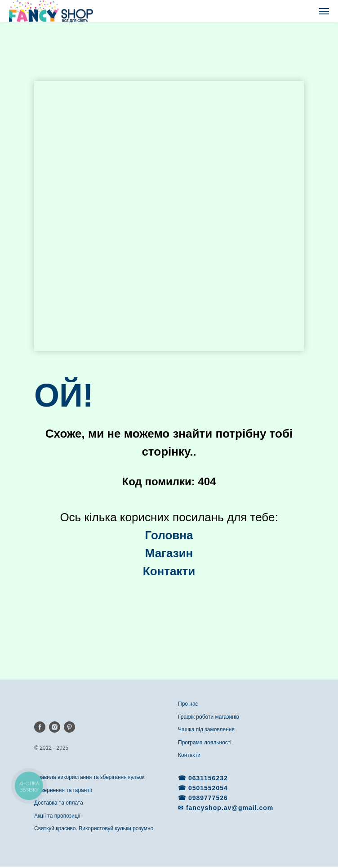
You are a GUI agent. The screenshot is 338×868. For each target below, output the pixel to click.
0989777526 (208, 798)
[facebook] (40, 727)
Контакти (189, 755)
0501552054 (208, 788)
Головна (169, 535)
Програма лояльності (205, 743)
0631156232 (208, 778)
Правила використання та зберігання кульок (89, 777)
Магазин (169, 553)
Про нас (188, 704)
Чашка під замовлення (206, 729)
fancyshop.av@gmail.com (230, 808)
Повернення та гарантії (63, 790)
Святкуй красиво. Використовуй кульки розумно (94, 828)
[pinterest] (69, 727)
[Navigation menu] (324, 11)
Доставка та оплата (59, 803)
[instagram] (55, 727)
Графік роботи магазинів (209, 717)
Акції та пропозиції (57, 816)
